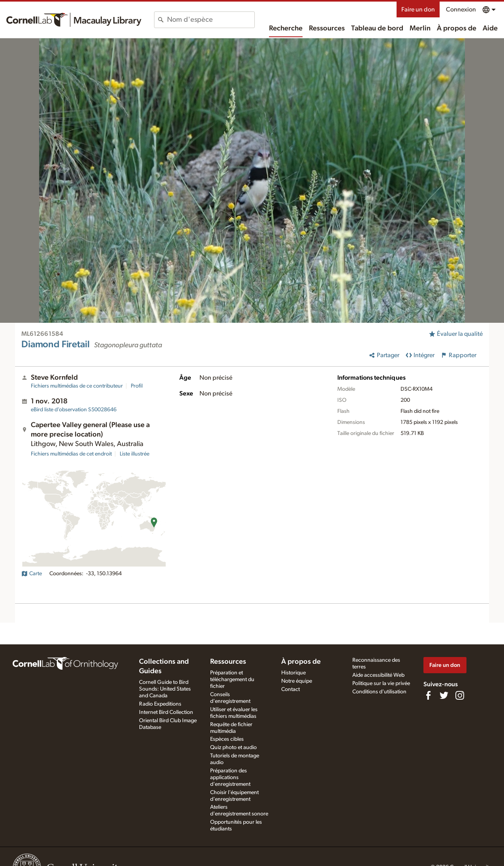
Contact (291, 689)
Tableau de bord (377, 28)
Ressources (327, 28)
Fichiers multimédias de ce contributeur (77, 386)
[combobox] (211, 20)
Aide (490, 28)
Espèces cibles (227, 739)
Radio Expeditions (160, 704)
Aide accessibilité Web (378, 675)
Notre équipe (297, 681)
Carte (32, 574)
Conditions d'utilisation (379, 692)
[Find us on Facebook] (428, 695)
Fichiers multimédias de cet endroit (71, 454)
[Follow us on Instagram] (460, 695)
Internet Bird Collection (166, 712)
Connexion (461, 9)
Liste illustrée (134, 454)
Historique (293, 673)
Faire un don (418, 9)
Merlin (420, 28)
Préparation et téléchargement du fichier (232, 680)
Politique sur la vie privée (381, 683)
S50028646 (74, 410)
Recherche (286, 28)
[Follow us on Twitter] (444, 695)
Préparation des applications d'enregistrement (230, 778)
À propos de (457, 28)
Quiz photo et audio (233, 747)
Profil (137, 386)
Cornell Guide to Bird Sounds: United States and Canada (165, 689)
